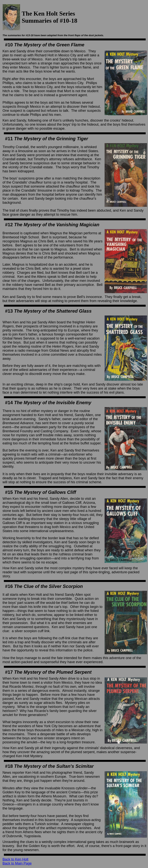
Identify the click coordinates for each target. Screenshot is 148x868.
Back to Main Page (17, 863)
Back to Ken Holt (15, 859)
